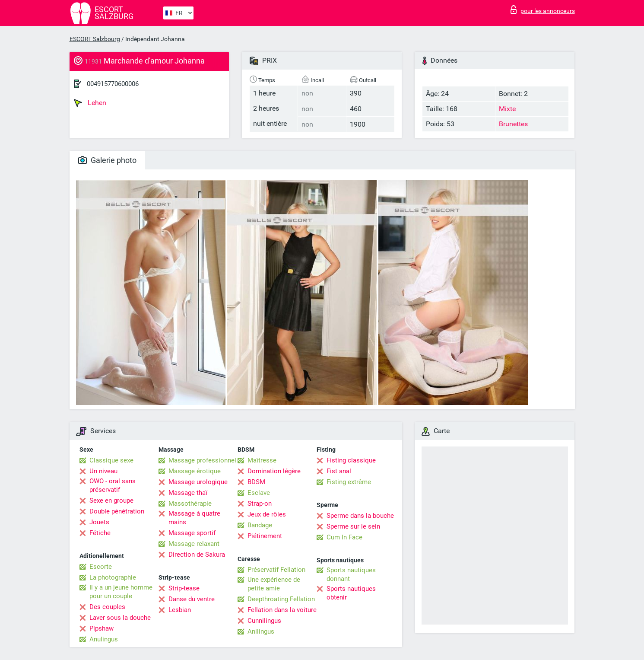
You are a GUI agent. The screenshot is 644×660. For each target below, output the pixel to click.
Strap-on (260, 504)
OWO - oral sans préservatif (113, 485)
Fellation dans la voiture (282, 610)
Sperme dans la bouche (360, 516)
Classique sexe (111, 460)
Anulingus (104, 639)
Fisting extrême (349, 482)
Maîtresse (262, 460)
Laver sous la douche (120, 618)
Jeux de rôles (267, 514)
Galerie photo (107, 160)
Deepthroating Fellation (281, 599)
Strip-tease (184, 588)
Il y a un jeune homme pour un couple (121, 592)
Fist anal (339, 471)
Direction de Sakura (197, 555)
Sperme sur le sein (353, 526)
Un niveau (103, 471)
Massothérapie (190, 504)
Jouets (99, 522)
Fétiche (100, 533)
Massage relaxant (194, 544)
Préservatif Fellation (276, 570)
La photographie (113, 577)
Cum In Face (344, 537)
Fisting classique (351, 460)
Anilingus (261, 631)
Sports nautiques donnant (351, 574)
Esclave (259, 493)
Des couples (107, 607)
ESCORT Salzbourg (95, 39)
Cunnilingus (264, 621)
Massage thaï (188, 493)
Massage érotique (195, 471)
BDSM (256, 482)
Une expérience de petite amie (274, 584)
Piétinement (265, 536)
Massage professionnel (202, 460)
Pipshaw (102, 628)
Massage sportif (192, 533)
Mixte (507, 109)
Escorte (101, 567)
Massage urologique (198, 482)
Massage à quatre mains (194, 518)
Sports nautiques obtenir (351, 593)
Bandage (260, 525)
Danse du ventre (192, 599)
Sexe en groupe (111, 501)
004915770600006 (113, 84)
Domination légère (274, 471)
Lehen (90, 103)
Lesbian (180, 610)
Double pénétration (117, 511)
